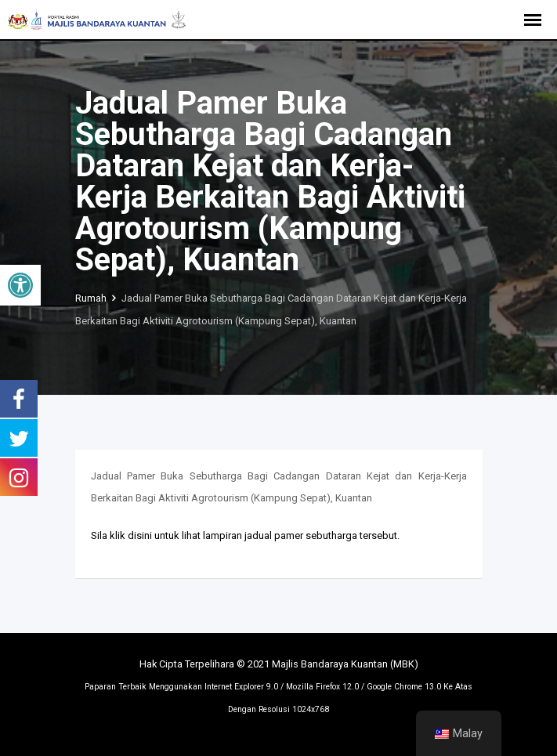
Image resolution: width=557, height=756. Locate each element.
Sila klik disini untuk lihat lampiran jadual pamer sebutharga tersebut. (245, 535)
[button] (20, 285)
